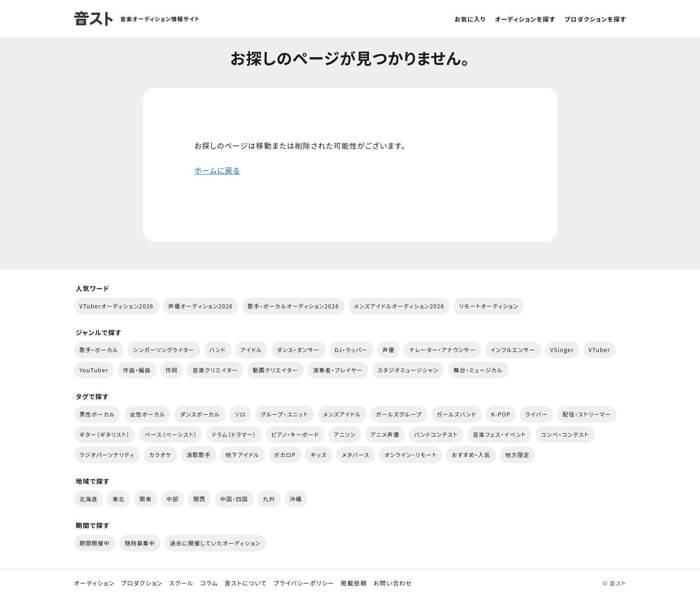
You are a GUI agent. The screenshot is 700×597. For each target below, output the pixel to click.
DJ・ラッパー (351, 350)
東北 (119, 499)
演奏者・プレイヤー (338, 370)
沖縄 (296, 499)
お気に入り (470, 19)
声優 (389, 350)
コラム (209, 583)
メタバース (356, 455)
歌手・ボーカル (99, 350)
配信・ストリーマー (587, 414)
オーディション (94, 583)
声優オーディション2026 (201, 306)
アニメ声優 (385, 434)
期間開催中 (95, 543)
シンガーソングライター (164, 350)
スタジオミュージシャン (408, 370)
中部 (172, 499)
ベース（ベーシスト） (171, 434)
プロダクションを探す (596, 19)
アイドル (252, 350)
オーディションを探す (525, 19)
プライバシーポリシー (304, 583)
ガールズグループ (399, 414)
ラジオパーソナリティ (107, 455)
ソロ (240, 414)
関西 (200, 499)
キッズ (319, 455)
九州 (269, 499)
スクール (181, 583)
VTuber (599, 350)
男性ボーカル (97, 414)
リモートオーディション (489, 306)
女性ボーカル (148, 414)
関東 (146, 499)
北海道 (89, 499)
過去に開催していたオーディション (215, 543)
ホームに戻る (217, 170)
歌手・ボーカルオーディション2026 (293, 306)
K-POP (501, 414)
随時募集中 (140, 543)
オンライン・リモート (411, 455)
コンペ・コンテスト (565, 434)
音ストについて (246, 583)
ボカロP (285, 455)
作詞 (172, 370)
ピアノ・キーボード (295, 434)
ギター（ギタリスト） (105, 434)
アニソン (345, 434)
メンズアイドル (342, 414)
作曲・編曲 (137, 370)
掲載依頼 (354, 583)
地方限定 (518, 455)
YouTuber (94, 370)
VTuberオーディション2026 (117, 306)
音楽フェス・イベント (499, 434)
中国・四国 (234, 499)
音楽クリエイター (215, 370)
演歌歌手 (199, 455)
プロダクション (142, 583)
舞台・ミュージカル (478, 370)
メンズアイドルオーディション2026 (399, 306)
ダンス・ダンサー (298, 350)
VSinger (562, 350)
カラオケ (160, 455)
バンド (218, 350)
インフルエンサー (513, 350)
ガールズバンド (457, 414)
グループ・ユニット (284, 414)
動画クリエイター (275, 370)
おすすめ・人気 (471, 455)
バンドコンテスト (436, 434)
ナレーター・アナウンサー (443, 350)
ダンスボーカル (200, 414)
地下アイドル (243, 455)
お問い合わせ (393, 583)
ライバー (536, 414)
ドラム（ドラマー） (234, 434)
